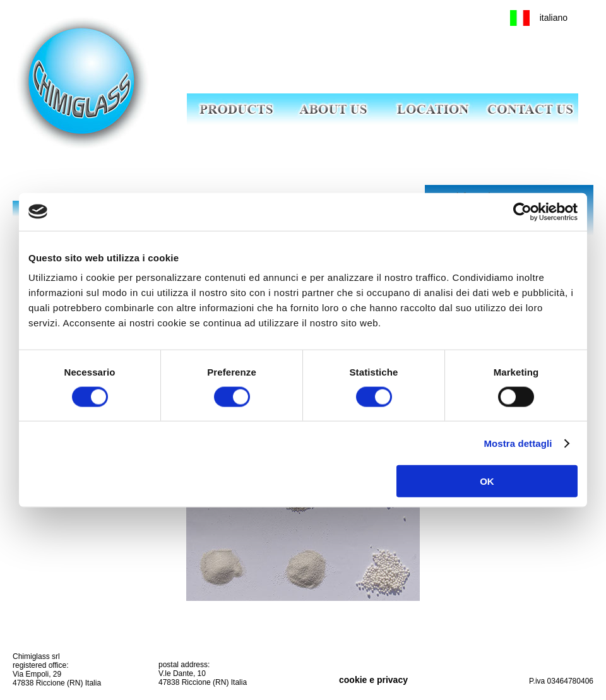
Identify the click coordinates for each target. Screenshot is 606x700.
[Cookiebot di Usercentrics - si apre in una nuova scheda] (522, 211)
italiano (554, 18)
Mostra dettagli (518, 443)
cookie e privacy (373, 680)
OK (487, 481)
